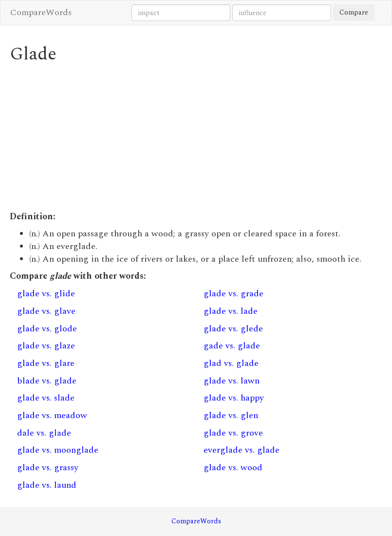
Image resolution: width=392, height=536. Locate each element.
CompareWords (41, 12)
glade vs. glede (233, 329)
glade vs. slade (46, 398)
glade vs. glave (46, 311)
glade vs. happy (234, 398)
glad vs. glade (231, 363)
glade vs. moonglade (58, 450)
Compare (354, 12)
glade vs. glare (46, 363)
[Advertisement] (196, 137)
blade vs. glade (47, 381)
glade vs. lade (231, 311)
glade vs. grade (233, 294)
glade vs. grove (233, 433)
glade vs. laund (47, 485)
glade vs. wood (233, 468)
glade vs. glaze (46, 346)
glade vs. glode (47, 329)
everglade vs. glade (242, 450)
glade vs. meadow (52, 415)
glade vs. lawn (232, 381)
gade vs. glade (232, 346)
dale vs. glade (44, 433)
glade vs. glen (231, 415)
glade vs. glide (46, 294)
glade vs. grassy (48, 468)
